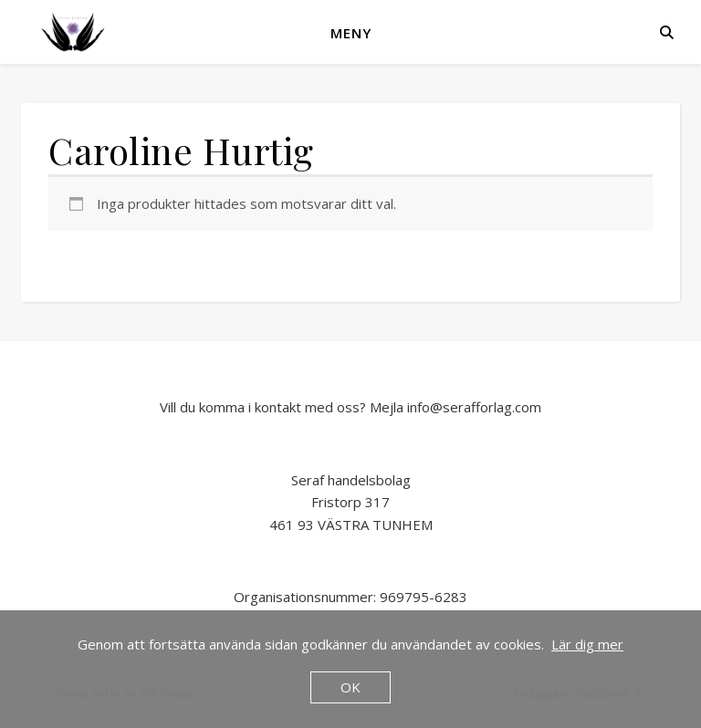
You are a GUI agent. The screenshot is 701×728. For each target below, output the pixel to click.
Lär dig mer (587, 644)
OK (350, 687)
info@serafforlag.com (474, 407)
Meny (351, 33)
